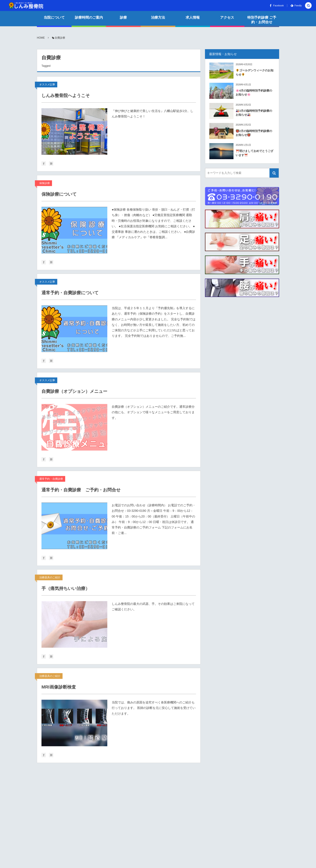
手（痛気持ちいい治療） (66, 591)
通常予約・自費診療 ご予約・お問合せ (81, 492)
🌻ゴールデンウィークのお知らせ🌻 (255, 72)
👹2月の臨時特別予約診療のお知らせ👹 (254, 133)
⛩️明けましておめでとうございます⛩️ (255, 153)
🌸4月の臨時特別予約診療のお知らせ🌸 (254, 93)
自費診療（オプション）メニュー (74, 394)
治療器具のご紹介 (50, 580)
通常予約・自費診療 (51, 481)
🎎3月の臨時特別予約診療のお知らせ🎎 (254, 113)
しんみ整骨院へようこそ (66, 95)
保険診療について (59, 196)
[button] (308, 6)
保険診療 (45, 185)
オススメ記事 (47, 85)
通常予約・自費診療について (70, 295)
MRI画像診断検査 (59, 689)
